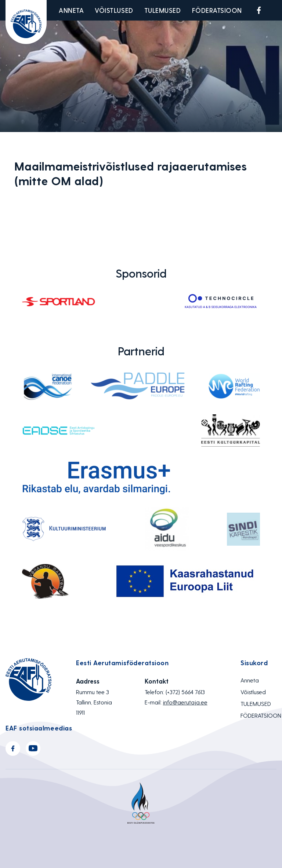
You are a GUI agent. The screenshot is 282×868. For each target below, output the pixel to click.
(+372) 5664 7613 (185, 692)
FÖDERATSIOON (217, 10)
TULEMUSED (163, 10)
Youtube (276, 10)
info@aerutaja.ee (185, 702)
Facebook (259, 10)
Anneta (71, 10)
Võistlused (114, 10)
